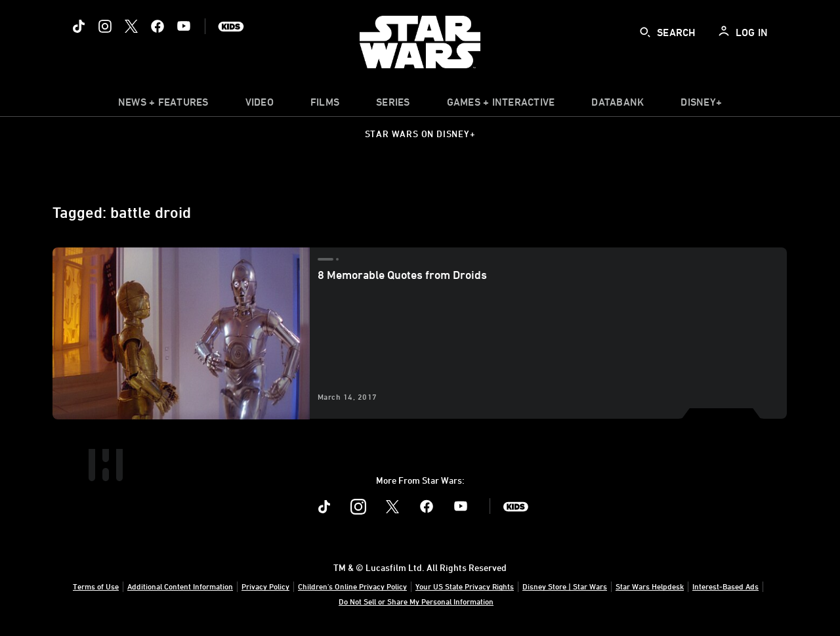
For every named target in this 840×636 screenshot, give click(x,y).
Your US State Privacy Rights (465, 586)
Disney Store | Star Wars (565, 586)
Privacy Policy (265, 586)
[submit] (645, 32)
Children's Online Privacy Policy (352, 586)
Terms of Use (96, 586)
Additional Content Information (180, 586)
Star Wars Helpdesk (650, 586)
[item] (163, 105)
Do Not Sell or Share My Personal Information (416, 601)
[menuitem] (260, 105)
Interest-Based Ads (725, 586)
